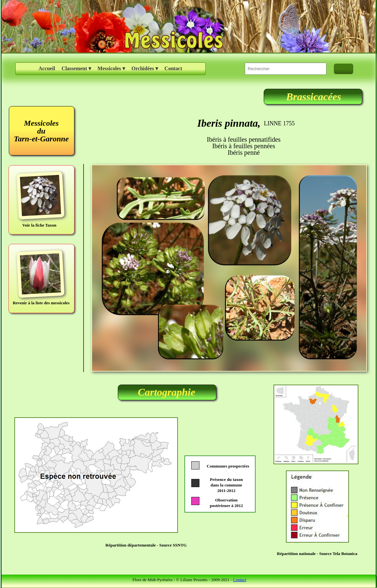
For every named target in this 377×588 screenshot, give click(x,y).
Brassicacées (314, 97)
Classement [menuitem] (76, 69)
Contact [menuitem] (173, 68)
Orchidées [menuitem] (145, 69)
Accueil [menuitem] (47, 68)
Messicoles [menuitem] (111, 69)
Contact (240, 580)
